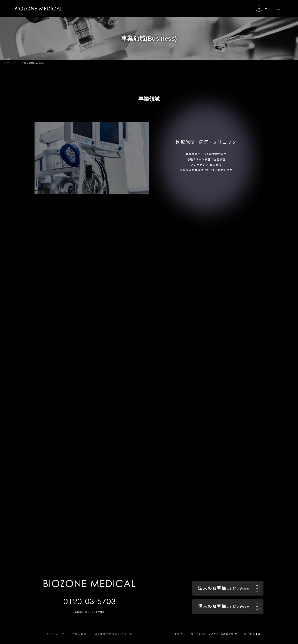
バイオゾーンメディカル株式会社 (215, 634)
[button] (259, 9)
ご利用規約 (79, 634)
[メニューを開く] (279, 9)
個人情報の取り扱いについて (113, 634)
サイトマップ (55, 634)
